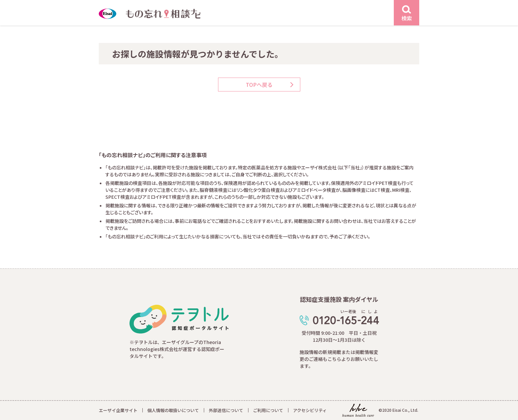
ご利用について (268, 410)
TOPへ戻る (259, 85)
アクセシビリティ (310, 410)
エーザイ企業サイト (118, 410)
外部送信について (226, 410)
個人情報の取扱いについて (173, 410)
